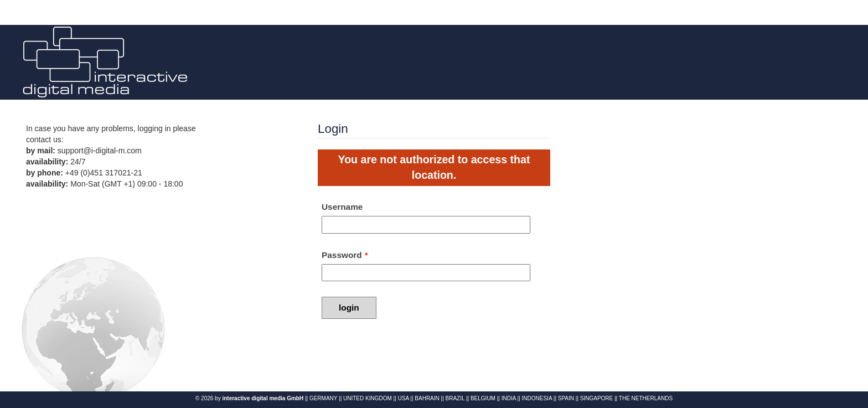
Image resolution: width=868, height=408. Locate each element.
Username (342, 207)
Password (342, 255)
